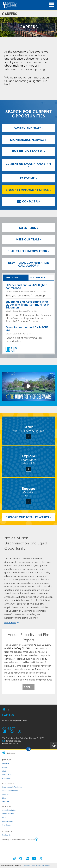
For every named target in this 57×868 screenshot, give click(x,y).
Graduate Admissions (10, 790)
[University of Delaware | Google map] (37, 840)
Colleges (5, 794)
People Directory (8, 814)
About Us (6, 764)
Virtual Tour (6, 775)
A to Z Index (7, 825)
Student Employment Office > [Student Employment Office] (29, 190)
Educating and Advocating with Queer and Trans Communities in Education (28, 304)
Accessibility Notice (9, 810)
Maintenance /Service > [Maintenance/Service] (28, 140)
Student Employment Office (15, 721)
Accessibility (46, 866)
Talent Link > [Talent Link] (29, 228)
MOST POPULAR (37, 277)
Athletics (5, 767)
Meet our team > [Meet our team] (29, 239)
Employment (7, 778)
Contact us (29, 201)
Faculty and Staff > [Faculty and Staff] (29, 128)
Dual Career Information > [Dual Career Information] (28, 251)
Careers (8, 715)
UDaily (4, 771)
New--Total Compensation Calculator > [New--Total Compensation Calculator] (29, 264)
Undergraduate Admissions (12, 787)
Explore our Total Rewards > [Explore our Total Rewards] (28, 517)
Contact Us (6, 835)
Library (5, 798)
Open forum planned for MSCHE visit (27, 329)
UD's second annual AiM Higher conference (26, 286)
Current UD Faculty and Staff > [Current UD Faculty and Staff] (28, 165)
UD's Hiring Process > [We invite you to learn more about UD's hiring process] (28, 151)
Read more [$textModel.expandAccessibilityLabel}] (12, 622)
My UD (5, 817)
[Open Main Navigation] (51, 5)
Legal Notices (36, 866)
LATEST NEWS (11, 278)
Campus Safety (8, 821)
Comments (26, 866)
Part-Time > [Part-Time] (29, 178)
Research (6, 802)
